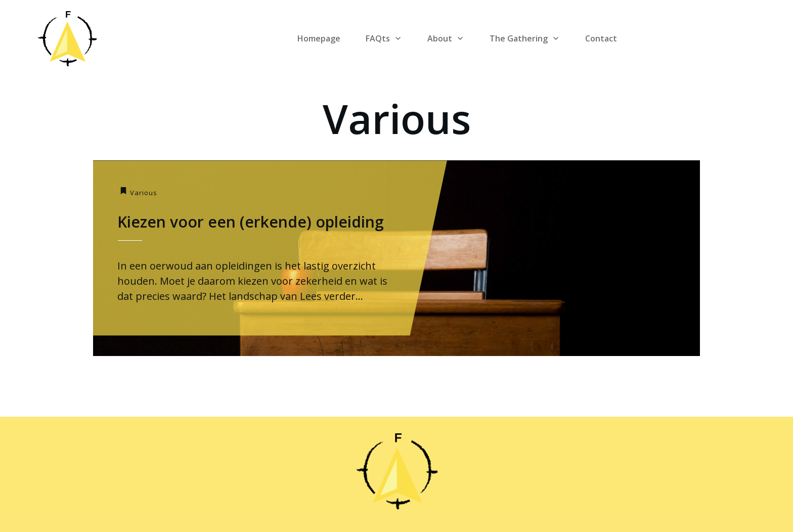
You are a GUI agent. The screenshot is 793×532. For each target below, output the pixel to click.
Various (144, 193)
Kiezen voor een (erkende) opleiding (251, 222)
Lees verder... (332, 296)
